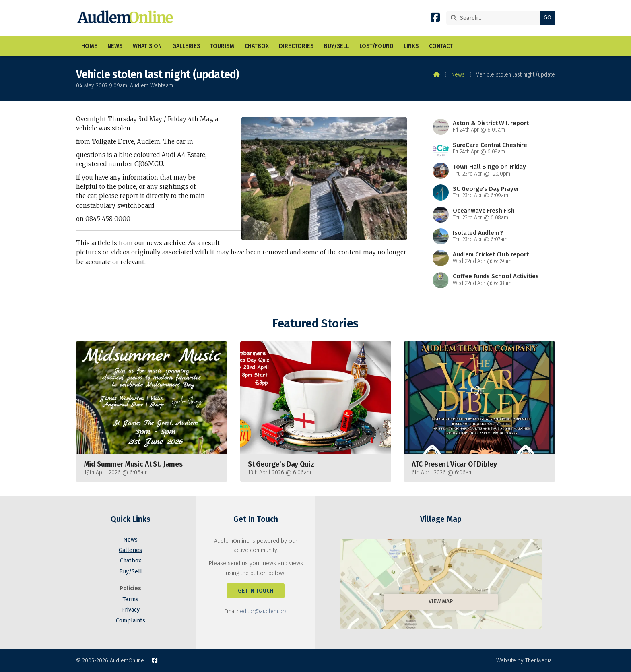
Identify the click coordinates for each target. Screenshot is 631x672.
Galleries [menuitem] (186, 46)
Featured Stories (315, 324)
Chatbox (131, 561)
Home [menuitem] (89, 46)
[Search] (495, 18)
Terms (130, 599)
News (458, 75)
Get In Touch (256, 591)
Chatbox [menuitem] (257, 46)
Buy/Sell (131, 572)
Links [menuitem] (411, 46)
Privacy (130, 610)
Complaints (131, 621)
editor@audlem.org (264, 611)
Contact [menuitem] (441, 46)
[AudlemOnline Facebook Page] (435, 19)
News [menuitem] (115, 46)
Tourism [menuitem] (222, 46)
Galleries (130, 550)
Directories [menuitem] (296, 46)
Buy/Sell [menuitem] (336, 46)
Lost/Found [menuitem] (376, 46)
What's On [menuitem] (147, 46)
